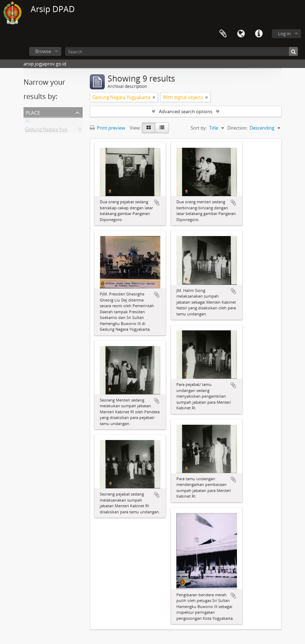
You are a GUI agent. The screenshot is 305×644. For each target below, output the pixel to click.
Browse (43, 51)
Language (241, 34)
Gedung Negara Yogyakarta (54, 131)
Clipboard (223, 34)
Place (33, 112)
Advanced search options (186, 111)
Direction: (237, 128)
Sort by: (199, 128)
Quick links (259, 34)
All (27, 122)
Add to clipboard (157, 203)
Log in (284, 33)
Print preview (107, 128)
